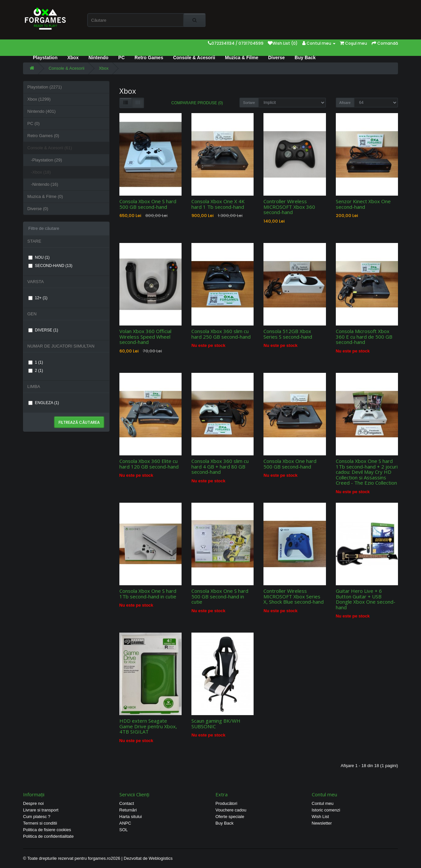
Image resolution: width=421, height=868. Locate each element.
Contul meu (323, 803)
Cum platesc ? (37, 817)
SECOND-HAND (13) (50, 266)
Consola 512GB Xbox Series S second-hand (288, 334)
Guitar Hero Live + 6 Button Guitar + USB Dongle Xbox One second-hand (366, 599)
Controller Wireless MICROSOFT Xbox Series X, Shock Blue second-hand (294, 596)
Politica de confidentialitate (48, 836)
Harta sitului (131, 817)
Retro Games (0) (43, 136)
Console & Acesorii (194, 58)
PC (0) (34, 123)
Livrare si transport (41, 810)
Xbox (73, 58)
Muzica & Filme (242, 58)
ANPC (125, 823)
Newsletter (322, 823)
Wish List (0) (283, 43)
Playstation (45, 58)
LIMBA (34, 386)
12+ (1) (38, 298)
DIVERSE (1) (43, 330)
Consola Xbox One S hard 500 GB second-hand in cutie (220, 596)
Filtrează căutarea (79, 422)
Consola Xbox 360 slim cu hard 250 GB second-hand (221, 334)
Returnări (128, 810)
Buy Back (305, 58)
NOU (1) (39, 257)
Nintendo (99, 58)
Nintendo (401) (41, 111)
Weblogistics (161, 858)
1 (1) (36, 362)
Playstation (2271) (45, 87)
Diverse (276, 58)
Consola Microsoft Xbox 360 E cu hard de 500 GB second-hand (364, 337)
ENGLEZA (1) (44, 403)
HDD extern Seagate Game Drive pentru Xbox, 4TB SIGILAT (148, 726)
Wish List (321, 817)
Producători (226, 803)
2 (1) (36, 371)
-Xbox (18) (39, 172)
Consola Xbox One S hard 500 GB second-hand (148, 204)
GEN (32, 314)
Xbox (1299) (39, 99)
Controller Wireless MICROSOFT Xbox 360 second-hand (289, 207)
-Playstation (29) (45, 160)
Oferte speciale (230, 817)
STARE (34, 241)
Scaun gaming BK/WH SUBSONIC (216, 723)
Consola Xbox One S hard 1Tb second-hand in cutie (148, 594)
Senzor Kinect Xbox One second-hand (363, 204)
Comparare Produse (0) (197, 103)
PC (122, 58)
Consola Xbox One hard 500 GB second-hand (290, 464)
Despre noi (33, 803)
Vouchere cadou (231, 810)
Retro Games (149, 58)
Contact (127, 803)
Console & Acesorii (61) (50, 148)
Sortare (249, 103)
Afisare (345, 103)
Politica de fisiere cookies (47, 830)
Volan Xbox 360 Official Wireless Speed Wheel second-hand (145, 337)
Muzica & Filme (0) (45, 196)
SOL (124, 830)
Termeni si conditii (40, 823)
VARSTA (36, 282)
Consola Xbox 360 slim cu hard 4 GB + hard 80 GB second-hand (220, 466)
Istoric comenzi (326, 810)
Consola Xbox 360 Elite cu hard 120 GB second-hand (149, 464)
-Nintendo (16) (43, 184)
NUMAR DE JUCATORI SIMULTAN (61, 346)
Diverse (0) (38, 209)
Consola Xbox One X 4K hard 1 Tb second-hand (218, 204)
